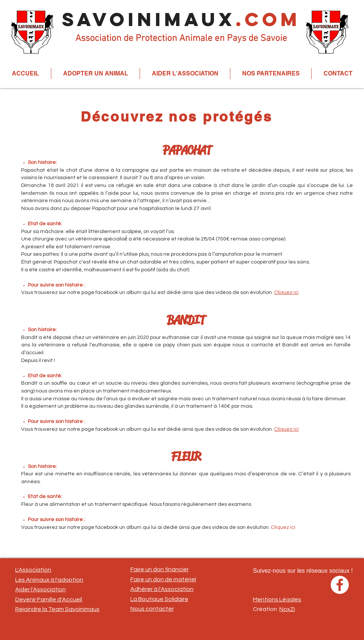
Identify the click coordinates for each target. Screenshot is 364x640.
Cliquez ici (286, 292)
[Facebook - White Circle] (340, 585)
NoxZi (287, 609)
